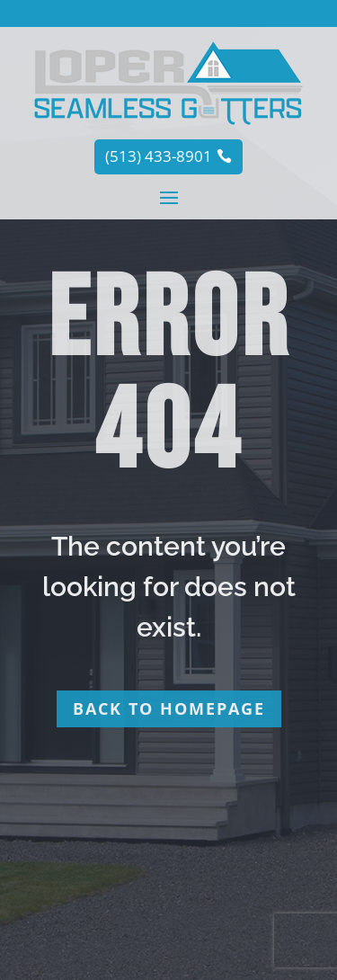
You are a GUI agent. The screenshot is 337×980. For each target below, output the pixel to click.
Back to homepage (169, 708)
